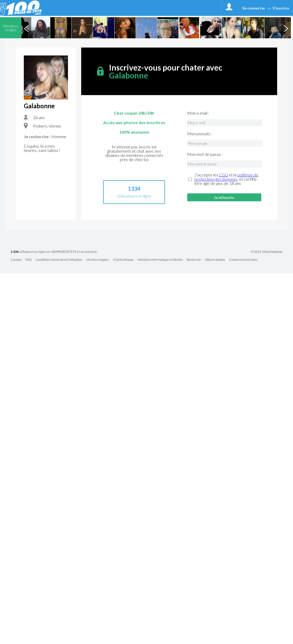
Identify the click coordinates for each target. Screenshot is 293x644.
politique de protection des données (226, 177)
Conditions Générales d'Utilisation (59, 260)
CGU (223, 175)
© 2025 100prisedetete (267, 252)
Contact (16, 260)
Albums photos (215, 260)
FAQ (29, 260)
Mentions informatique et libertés (160, 260)
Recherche (194, 260)
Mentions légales (98, 260)
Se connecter (254, 8)
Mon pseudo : (200, 134)
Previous (26, 28)
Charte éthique (123, 260)
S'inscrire (281, 8)
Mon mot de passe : (205, 154)
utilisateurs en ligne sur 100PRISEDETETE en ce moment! (54, 252)
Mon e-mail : (198, 113)
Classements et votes (243, 260)
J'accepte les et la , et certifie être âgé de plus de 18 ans (226, 179)
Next (286, 28)
